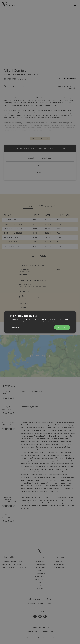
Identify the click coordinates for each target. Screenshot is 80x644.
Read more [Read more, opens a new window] (57, 322)
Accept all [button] (62, 327)
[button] (15, 327)
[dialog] (40, 322)
